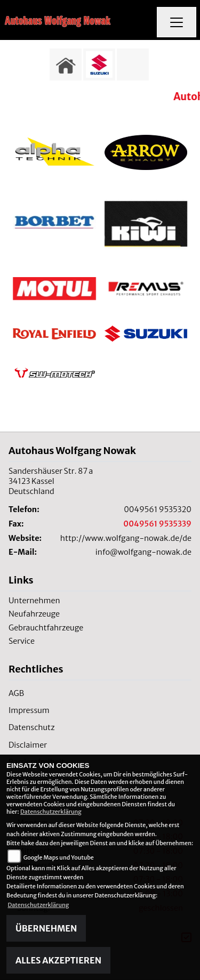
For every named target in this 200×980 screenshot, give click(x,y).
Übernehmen (46, 928)
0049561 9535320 (158, 509)
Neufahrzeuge (34, 614)
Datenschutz (32, 727)
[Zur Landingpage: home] (66, 64)
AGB (16, 693)
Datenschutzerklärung (51, 812)
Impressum (29, 710)
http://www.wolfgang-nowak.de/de (126, 538)
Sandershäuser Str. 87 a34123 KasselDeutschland (51, 481)
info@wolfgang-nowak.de (143, 552)
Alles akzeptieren (58, 960)
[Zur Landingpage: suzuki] (99, 64)
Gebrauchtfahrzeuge (46, 628)
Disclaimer (28, 745)
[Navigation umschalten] (177, 22)
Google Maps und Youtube (59, 857)
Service (22, 641)
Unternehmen (34, 601)
